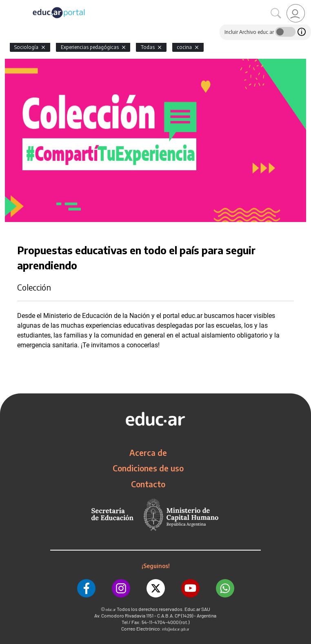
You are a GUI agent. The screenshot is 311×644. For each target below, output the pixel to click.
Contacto (148, 484)
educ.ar (111, 610)
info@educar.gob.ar (176, 629)
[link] (296, 13)
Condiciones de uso (148, 468)
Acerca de (148, 453)
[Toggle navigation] (7, 4)
